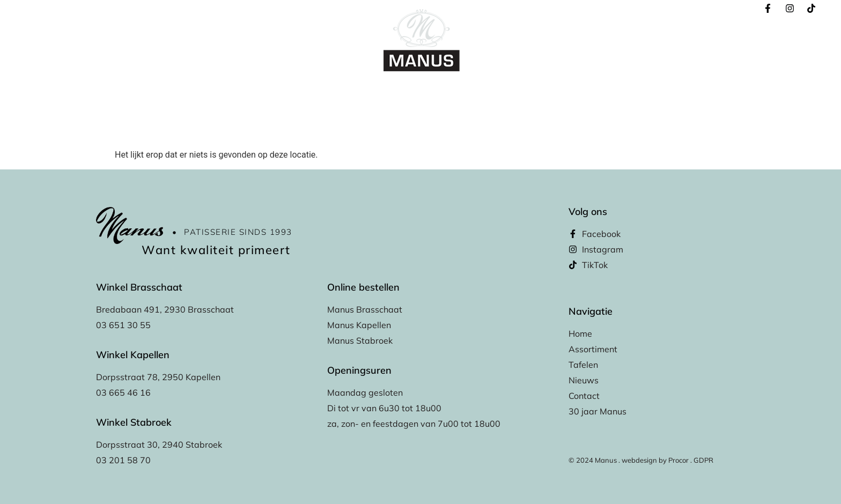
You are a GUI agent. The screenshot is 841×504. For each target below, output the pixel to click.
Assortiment (353, 92)
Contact (540, 92)
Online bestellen (285, 92)
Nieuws (496, 92)
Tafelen (406, 92)
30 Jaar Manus (598, 92)
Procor (678, 460)
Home (227, 92)
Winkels (451, 92)
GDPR (703, 460)
